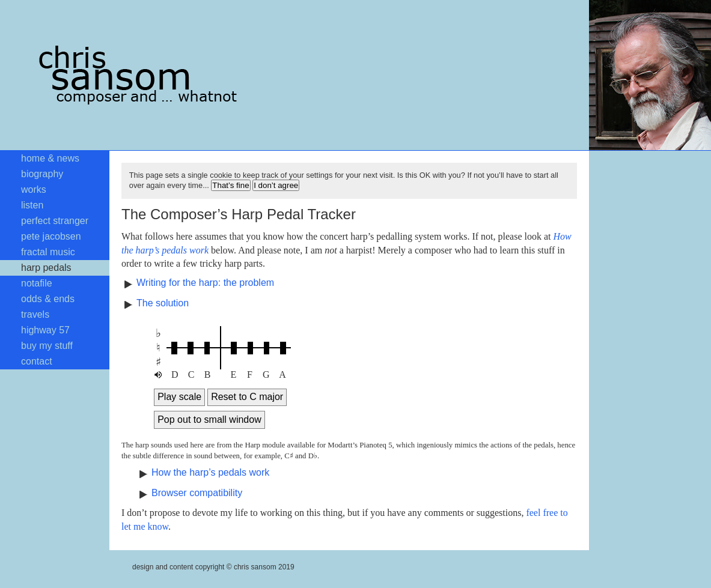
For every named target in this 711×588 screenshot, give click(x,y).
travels (35, 314)
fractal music (48, 252)
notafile (37, 283)
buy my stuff (47, 346)
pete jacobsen (51, 236)
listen (32, 205)
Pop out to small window (209, 420)
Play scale (179, 397)
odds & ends (48, 299)
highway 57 (45, 330)
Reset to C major (247, 397)
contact (37, 361)
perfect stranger (55, 221)
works (34, 189)
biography (42, 174)
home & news (50, 158)
